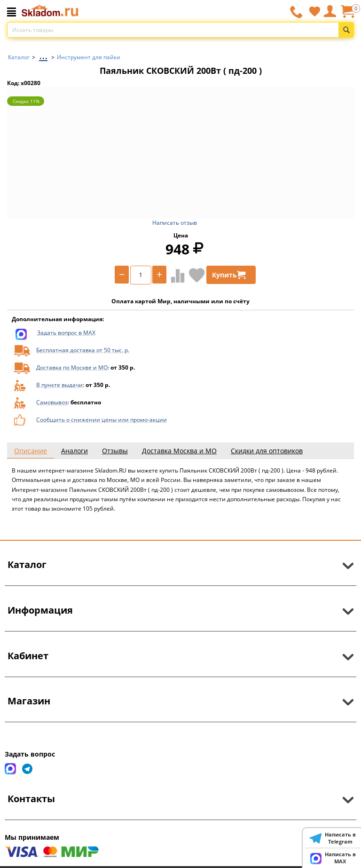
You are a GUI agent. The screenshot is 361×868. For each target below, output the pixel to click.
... (43, 55)
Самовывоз (52, 402)
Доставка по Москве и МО (72, 367)
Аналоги (75, 451)
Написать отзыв (175, 223)
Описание (31, 451)
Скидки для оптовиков (267, 451)
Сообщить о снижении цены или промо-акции (102, 420)
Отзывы (115, 451)
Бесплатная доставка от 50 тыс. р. (83, 350)
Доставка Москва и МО (179, 451)
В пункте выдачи (59, 385)
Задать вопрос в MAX (66, 333)
